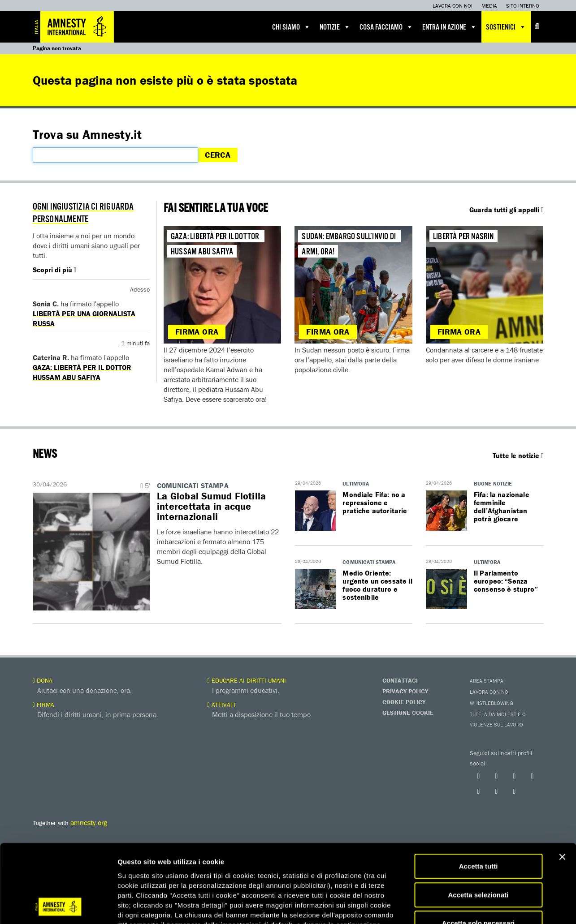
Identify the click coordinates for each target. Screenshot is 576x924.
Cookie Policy (404, 702)
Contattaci (400, 680)
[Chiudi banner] (562, 783)
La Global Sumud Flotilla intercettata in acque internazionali (211, 506)
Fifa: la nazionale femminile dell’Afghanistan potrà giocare (502, 507)
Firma (43, 705)
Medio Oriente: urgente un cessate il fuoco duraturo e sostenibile (377, 585)
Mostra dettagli (472, 906)
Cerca (218, 155)
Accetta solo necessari (479, 849)
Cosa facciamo (386, 27)
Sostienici (506, 27)
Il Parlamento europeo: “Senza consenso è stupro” (506, 581)
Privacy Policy (405, 691)
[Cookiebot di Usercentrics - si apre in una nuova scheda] (58, 907)
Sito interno (523, 6)
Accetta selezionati (478, 821)
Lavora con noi (453, 6)
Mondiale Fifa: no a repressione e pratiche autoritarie (375, 503)
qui (269, 870)
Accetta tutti (479, 793)
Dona (43, 680)
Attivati (221, 705)
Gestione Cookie (408, 713)
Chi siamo (291, 27)
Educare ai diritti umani (247, 680)
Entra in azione (450, 27)
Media (489, 6)
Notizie (335, 27)
